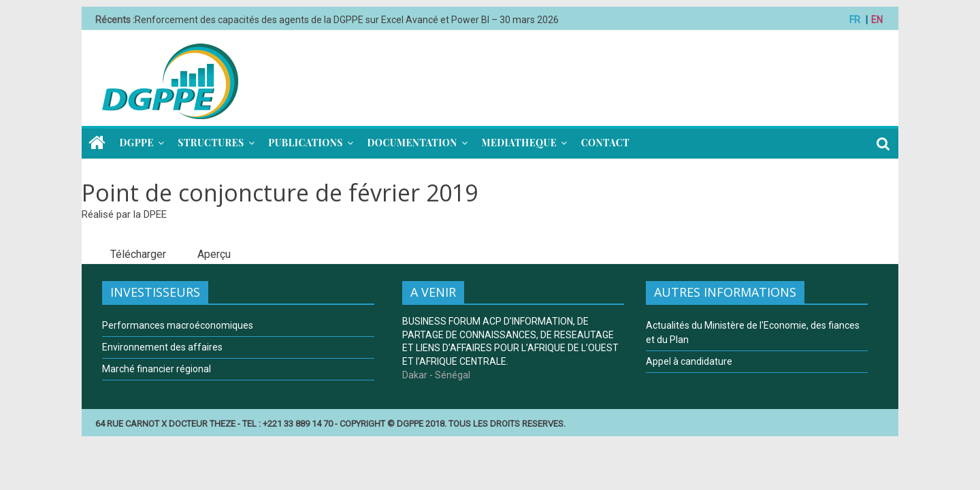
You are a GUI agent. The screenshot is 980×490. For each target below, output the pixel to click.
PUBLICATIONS (306, 143)
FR (855, 20)
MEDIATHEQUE (519, 143)
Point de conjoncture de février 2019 (280, 193)
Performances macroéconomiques (178, 325)
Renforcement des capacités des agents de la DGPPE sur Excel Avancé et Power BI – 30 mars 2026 (347, 20)
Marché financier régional (157, 369)
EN (877, 20)
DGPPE (137, 143)
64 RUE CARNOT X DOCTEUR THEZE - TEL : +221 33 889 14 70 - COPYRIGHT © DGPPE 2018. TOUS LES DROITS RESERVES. (330, 424)
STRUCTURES (211, 143)
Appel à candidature (689, 361)
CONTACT (605, 143)
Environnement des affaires (162, 347)
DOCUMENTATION (412, 143)
